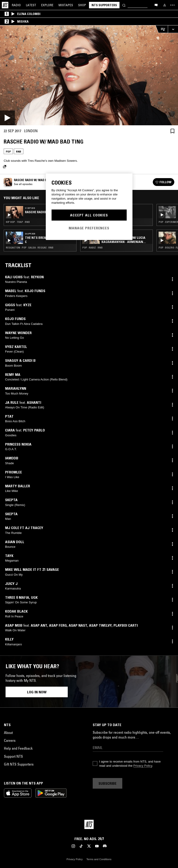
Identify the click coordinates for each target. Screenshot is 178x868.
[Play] (89, 75)
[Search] (124, 5)
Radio (16, 5)
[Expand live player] (173, 29)
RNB (19, 151)
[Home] (5, 5)
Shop (82, 5)
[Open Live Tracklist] (162, 29)
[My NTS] (165, 5)
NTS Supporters (104, 5)
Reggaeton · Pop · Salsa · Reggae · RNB (30, 248)
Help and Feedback (18, 748)
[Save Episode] (172, 131)
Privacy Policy (143, 766)
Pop (8, 151)
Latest (31, 5)
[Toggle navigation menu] (172, 5)
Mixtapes (66, 5)
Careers (10, 740)
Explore (47, 5)
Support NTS (13, 756)
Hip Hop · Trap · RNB (18, 222)
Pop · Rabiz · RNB (92, 248)
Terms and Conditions (99, 859)
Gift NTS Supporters (19, 764)
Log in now (37, 692)
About (8, 733)
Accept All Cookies (89, 215)
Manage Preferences (89, 228)
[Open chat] (156, 5)
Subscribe (107, 783)
